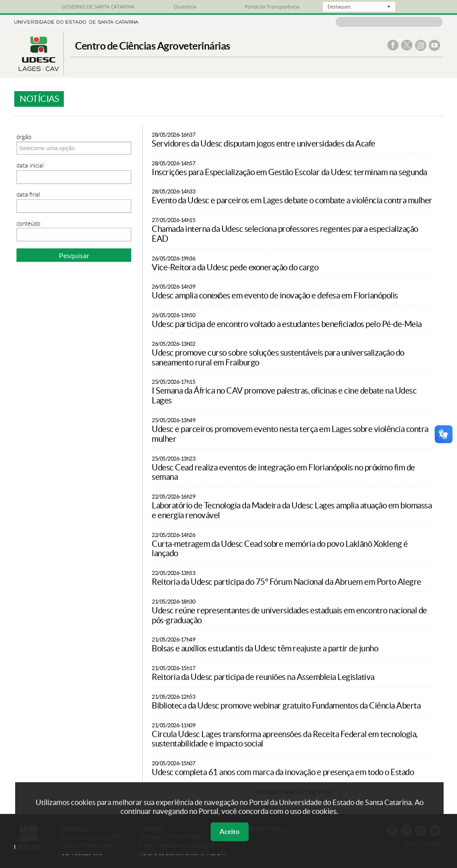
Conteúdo (28, 224)
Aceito (230, 832)
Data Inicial (30, 166)
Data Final (28, 195)
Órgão (24, 137)
